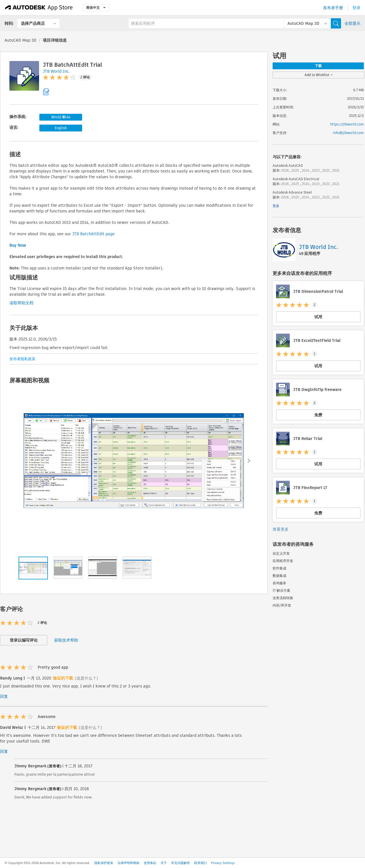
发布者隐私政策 (22, 359)
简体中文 (96, 8)
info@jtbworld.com (348, 133)
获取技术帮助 (66, 640)
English (61, 128)
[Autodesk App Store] (39, 8)
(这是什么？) (86, 678)
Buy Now (18, 245)
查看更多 (281, 529)
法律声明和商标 (128, 863)
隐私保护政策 (104, 863)
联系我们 (200, 863)
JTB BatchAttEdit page (93, 234)
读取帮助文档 (21, 303)
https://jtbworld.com (347, 124)
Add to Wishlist (319, 75)
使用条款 (150, 863)
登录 (356, 8)
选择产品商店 (33, 23)
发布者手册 (333, 8)
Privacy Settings (223, 863)
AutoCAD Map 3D (21, 40)
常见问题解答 (181, 863)
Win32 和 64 (61, 117)
